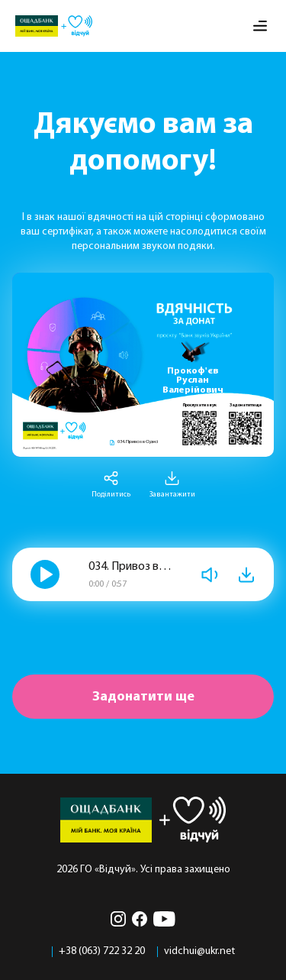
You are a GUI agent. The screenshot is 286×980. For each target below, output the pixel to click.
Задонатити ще (143, 697)
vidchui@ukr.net (199, 952)
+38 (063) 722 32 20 (102, 952)
